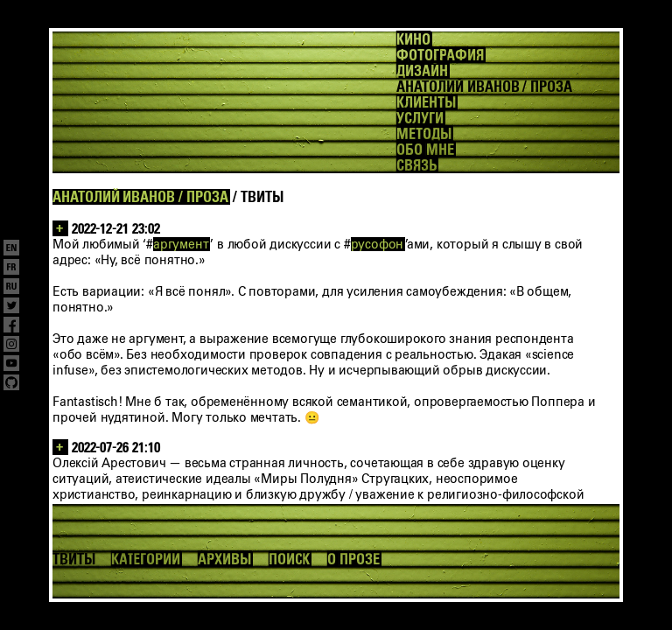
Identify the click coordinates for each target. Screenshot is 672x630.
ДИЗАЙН (422, 71)
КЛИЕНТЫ (426, 102)
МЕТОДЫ (424, 134)
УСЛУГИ (420, 118)
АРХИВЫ (224, 559)
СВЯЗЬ (416, 165)
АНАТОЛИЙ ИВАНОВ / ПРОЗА (140, 197)
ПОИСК (290, 559)
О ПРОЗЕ (353, 559)
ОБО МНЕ (425, 150)
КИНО (413, 39)
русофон (378, 244)
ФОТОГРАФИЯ (440, 55)
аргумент (181, 244)
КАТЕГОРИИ (146, 559)
